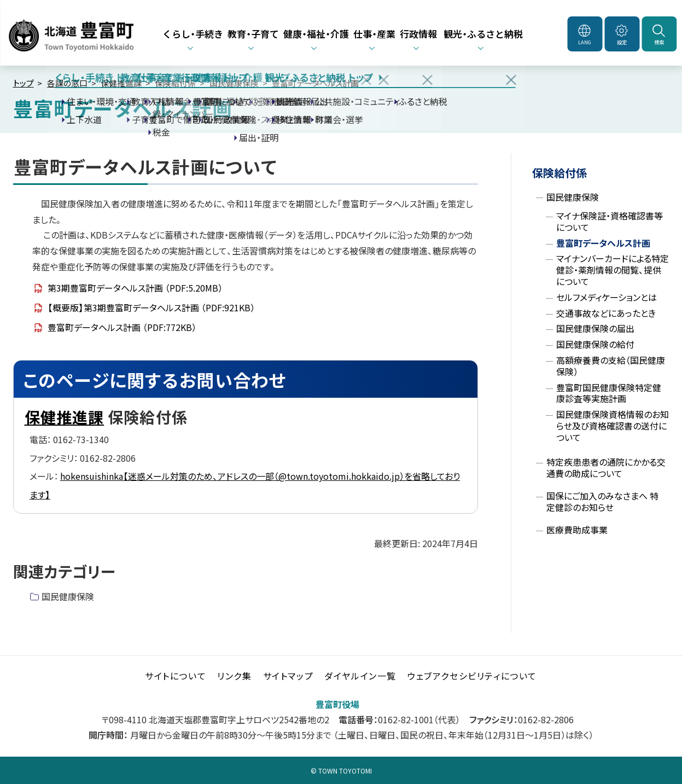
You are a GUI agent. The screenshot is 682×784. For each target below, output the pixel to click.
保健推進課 (121, 83)
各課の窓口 (67, 83)
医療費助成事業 (577, 530)
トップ (24, 83)
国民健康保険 (234, 83)
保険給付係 (175, 83)
